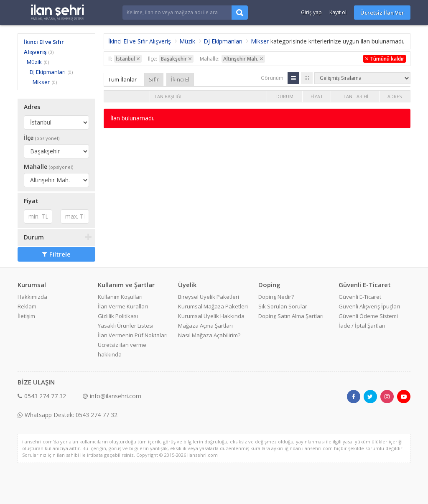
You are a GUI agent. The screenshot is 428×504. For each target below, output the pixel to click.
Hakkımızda (32, 297)
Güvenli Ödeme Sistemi (368, 316)
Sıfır (154, 79)
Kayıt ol (338, 12)
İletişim (26, 316)
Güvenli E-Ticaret (360, 297)
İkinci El (180, 79)
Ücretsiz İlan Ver (382, 13)
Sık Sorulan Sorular (283, 306)
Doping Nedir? (276, 297)
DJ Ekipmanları (48, 72)
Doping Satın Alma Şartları (291, 316)
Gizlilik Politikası (118, 316)
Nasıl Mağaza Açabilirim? (209, 335)
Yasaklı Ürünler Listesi (126, 326)
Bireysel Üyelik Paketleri (209, 297)
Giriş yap (311, 12)
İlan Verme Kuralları (123, 306)
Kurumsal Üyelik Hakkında (211, 316)
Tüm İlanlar (122, 79)
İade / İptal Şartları (362, 326)
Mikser (41, 82)
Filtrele (56, 254)
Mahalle (48, 167)
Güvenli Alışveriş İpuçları (369, 306)
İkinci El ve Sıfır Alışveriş (140, 41)
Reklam (27, 306)
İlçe (42, 138)
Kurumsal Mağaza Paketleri (213, 306)
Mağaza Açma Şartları (205, 326)
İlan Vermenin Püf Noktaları (133, 335)
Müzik (34, 62)
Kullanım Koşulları (120, 297)
